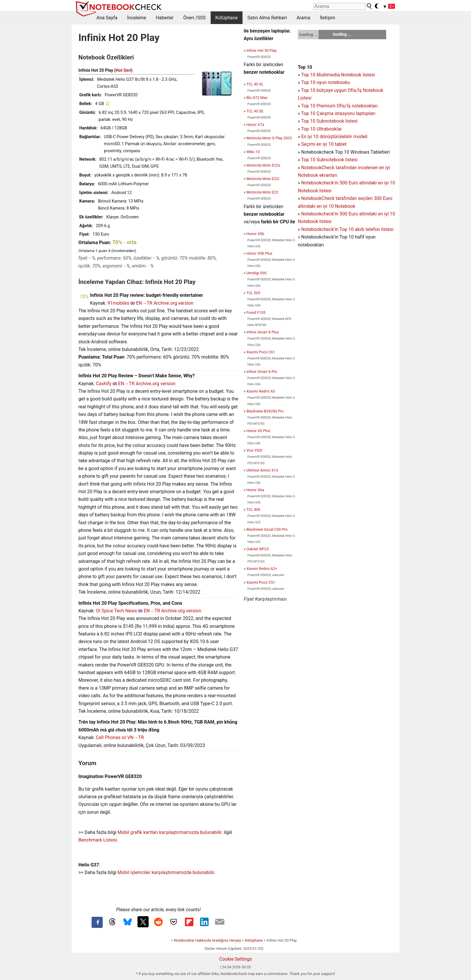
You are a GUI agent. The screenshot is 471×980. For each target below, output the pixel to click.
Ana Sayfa (107, 18)
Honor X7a (255, 125)
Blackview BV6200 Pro (265, 411)
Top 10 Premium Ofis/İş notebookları (339, 106)
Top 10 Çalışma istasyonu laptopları (338, 113)
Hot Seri (123, 70)
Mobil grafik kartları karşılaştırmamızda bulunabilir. (170, 832)
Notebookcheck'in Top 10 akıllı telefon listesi (347, 229)
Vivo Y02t (254, 450)
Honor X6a (255, 490)
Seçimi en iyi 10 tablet (324, 144)
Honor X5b (255, 234)
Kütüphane (227, 18)
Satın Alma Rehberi (267, 18)
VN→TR (136, 737)
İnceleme (136, 18)
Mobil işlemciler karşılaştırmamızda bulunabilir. (166, 872)
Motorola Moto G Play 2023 (269, 138)
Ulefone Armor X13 (262, 470)
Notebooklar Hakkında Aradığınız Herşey (207, 940)
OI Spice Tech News (117, 611)
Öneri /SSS (194, 18)
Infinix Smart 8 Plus (263, 332)
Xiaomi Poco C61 (261, 352)
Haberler (165, 18)
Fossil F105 (256, 312)
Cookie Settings (235, 959)
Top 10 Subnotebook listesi (329, 121)
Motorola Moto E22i (263, 179)
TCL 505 (253, 293)
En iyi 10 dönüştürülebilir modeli (334, 137)
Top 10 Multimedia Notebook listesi (338, 75)
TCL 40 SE (255, 111)
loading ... (308, 35)
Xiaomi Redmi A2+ (262, 569)
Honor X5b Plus (259, 253)
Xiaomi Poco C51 (261, 582)
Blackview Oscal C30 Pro (267, 529)
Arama (304, 18)
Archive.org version (173, 303)
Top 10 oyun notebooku (325, 82)
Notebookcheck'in (320, 214)
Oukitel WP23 (258, 549)
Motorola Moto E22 (262, 192)
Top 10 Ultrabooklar (321, 129)
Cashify (104, 384)
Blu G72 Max (257, 98)
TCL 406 (253, 509)
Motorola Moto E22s (263, 165)
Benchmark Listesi (98, 840)
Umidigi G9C (257, 273)
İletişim (328, 18)
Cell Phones (108, 737)
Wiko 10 (253, 152)
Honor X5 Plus (258, 431)
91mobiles (118, 303)
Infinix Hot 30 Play (261, 50)
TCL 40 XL (255, 84)
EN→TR (144, 303)
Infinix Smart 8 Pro (262, 372)
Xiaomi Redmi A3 (261, 391)
